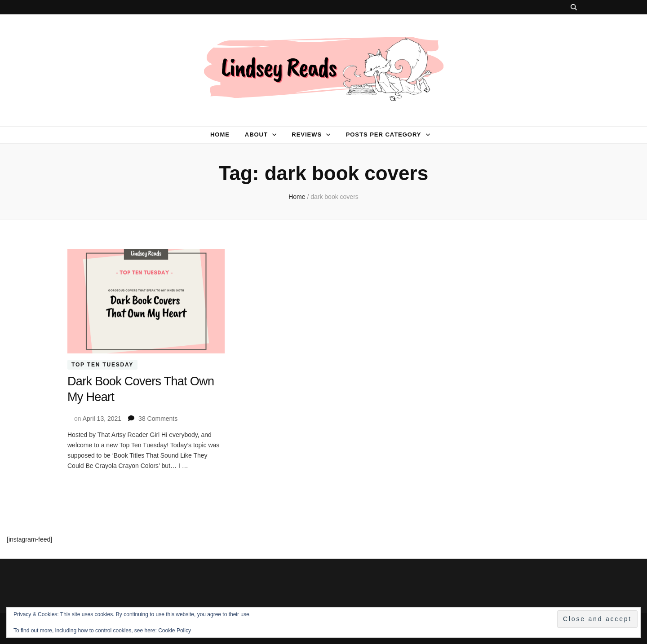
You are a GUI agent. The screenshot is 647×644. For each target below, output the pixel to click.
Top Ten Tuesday (102, 365)
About (256, 135)
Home (220, 135)
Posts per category (384, 135)
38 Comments (158, 418)
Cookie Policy (175, 631)
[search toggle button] (574, 7)
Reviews (307, 135)
